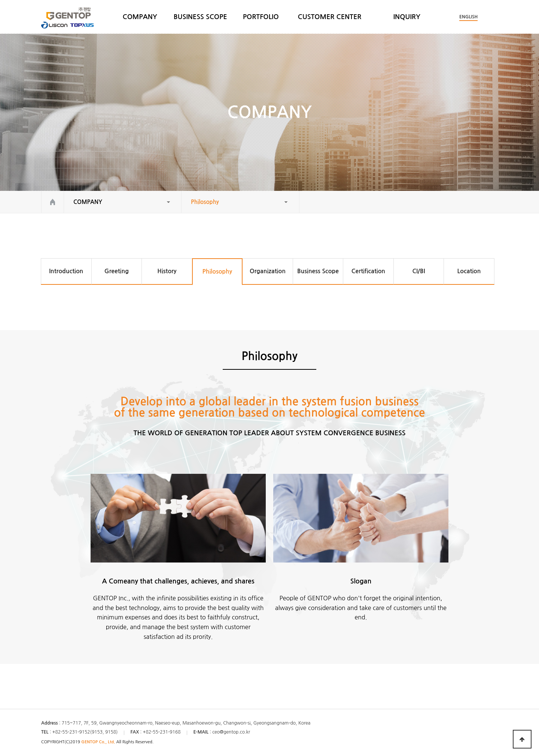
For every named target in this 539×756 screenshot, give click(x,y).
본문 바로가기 (0, 0)
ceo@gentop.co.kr (231, 732)
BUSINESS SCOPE (200, 17)
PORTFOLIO (261, 17)
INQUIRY (407, 17)
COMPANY (140, 17)
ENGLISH (468, 17)
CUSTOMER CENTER (330, 17)
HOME (52, 202)
